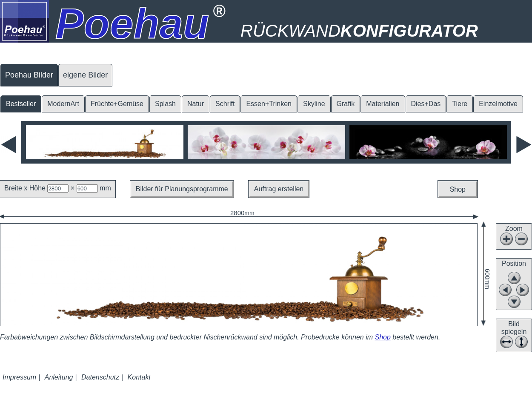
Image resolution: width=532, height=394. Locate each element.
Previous (9, 145)
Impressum (19, 377)
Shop (458, 189)
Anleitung (59, 377)
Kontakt (139, 377)
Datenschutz (100, 377)
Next (523, 145)
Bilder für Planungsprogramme (182, 189)
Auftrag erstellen (279, 189)
